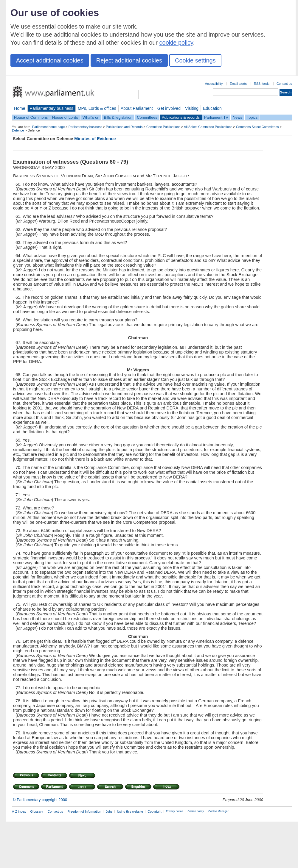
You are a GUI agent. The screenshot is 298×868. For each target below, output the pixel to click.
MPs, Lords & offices (97, 108)
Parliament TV (216, 117)
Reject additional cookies (129, 60)
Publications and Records (124, 127)
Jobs (109, 811)
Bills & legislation (118, 117)
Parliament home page (48, 127)
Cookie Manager (218, 811)
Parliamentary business (52, 108)
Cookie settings (195, 60)
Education (212, 108)
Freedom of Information (84, 811)
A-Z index (19, 811)
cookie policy (176, 43)
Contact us (284, 84)
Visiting (192, 108)
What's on (91, 117)
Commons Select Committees (257, 127)
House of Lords (65, 117)
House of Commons (31, 117)
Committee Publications (163, 127)
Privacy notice (174, 811)
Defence (18, 130)
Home (20, 108)
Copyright (155, 811)
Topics (252, 117)
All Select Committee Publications (208, 127)
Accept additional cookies (50, 60)
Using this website (130, 811)
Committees (147, 117)
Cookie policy (196, 811)
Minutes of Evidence (95, 139)
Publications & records (181, 117)
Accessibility (214, 84)
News (238, 117)
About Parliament (137, 108)
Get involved (169, 108)
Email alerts (238, 84)
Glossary (37, 811)
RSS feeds (262, 84)
